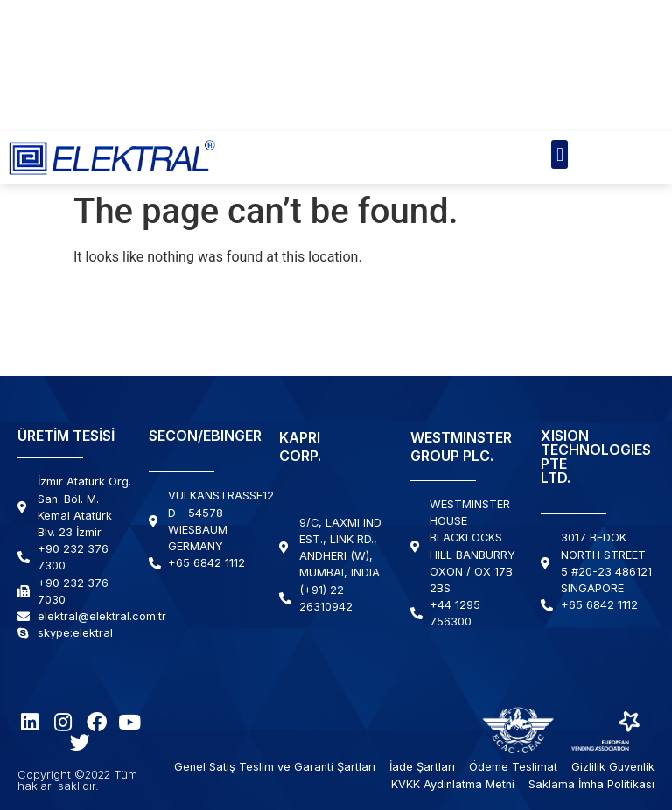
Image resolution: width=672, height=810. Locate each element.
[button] (560, 154)
